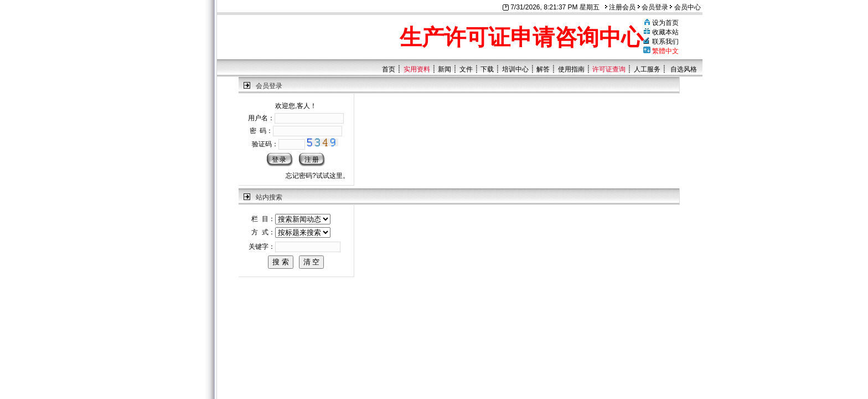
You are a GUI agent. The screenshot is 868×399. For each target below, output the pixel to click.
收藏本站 (665, 32)
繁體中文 (665, 51)
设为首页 (665, 23)
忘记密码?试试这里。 (317, 176)
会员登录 (653, 7)
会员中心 (685, 7)
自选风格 (684, 69)
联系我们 (665, 42)
